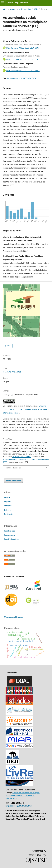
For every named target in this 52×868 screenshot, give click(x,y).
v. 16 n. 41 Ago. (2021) (28, 9)
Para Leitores (9, 531)
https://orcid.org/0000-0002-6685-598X (23, 59)
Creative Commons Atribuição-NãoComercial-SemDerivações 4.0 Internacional (23, 795)
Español (8, 501)
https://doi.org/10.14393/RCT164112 (23, 78)
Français (8, 506)
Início (5, 9)
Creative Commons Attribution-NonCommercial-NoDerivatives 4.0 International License (26, 409)
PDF (9, 346)
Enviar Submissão (13, 481)
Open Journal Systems (14, 617)
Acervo (13, 9)
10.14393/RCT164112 (22, 457)
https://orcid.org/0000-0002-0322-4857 (23, 71)
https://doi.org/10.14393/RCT (19, 806)
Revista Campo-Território (18, 3)
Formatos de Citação (13, 468)
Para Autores (9, 535)
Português (9, 514)
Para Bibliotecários (12, 539)
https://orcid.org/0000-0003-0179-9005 (23, 48)
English (7, 497)
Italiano (7, 510)
